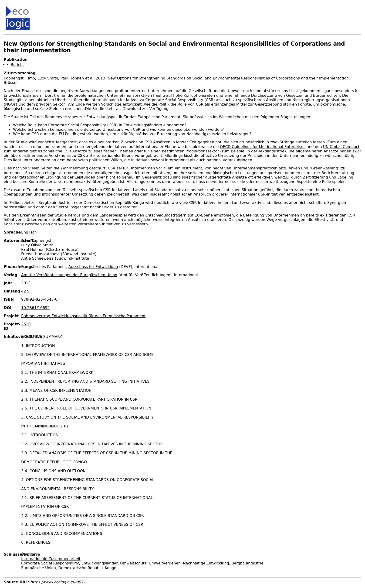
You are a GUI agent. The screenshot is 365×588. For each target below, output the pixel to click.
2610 (26, 324)
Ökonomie (31, 554)
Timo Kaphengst (36, 241)
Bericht (17, 65)
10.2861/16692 (35, 308)
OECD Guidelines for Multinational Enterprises (263, 147)
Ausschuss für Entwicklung (93, 267)
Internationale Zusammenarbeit (51, 559)
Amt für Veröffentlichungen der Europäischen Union (69, 275)
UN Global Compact (341, 147)
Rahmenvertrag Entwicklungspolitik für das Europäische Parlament (83, 316)
